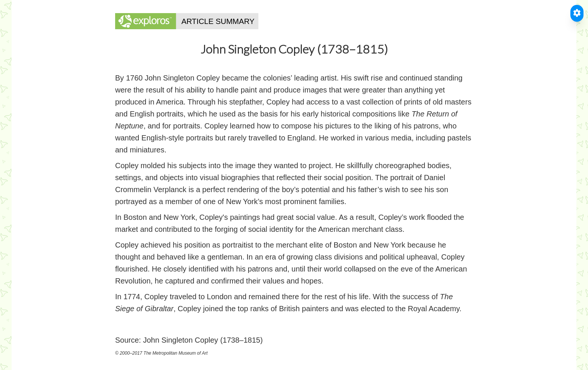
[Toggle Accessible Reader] (577, 13)
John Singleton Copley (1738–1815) (203, 340)
